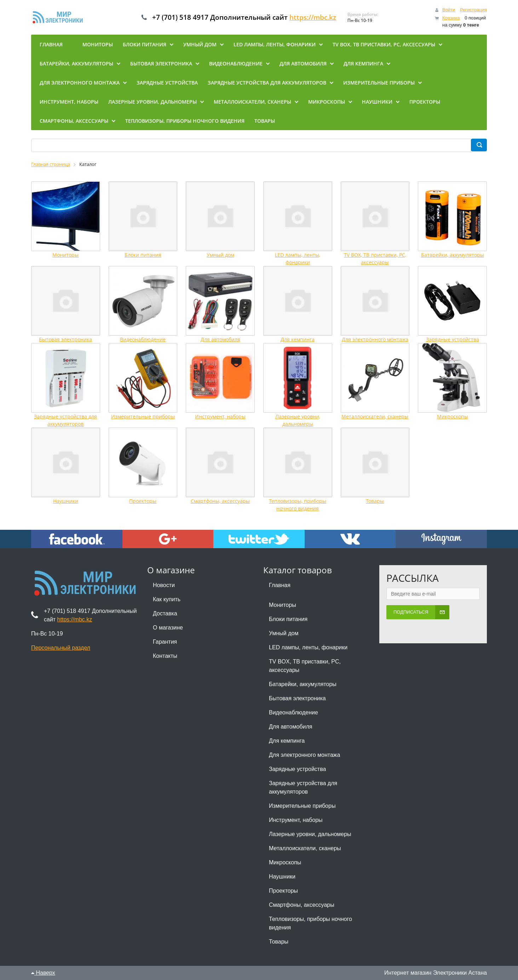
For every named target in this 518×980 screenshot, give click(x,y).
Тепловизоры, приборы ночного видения (310, 923)
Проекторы (143, 501)
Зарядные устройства (453, 339)
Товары (375, 501)
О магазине (168, 628)
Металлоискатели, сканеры (375, 416)
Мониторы (65, 255)
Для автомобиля (220, 339)
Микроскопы (453, 416)
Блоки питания (143, 255)
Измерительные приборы (143, 416)
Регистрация (473, 10)
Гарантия (165, 642)
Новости (164, 585)
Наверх (43, 973)
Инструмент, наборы (220, 416)
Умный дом (220, 255)
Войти (449, 10)
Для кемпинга (298, 339)
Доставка (165, 613)
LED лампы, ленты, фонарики (308, 647)
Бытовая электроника (65, 339)
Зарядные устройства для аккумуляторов (303, 787)
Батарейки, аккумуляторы (453, 255)
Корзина (451, 18)
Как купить (167, 599)
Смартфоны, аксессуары (220, 501)
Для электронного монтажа (375, 339)
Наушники (66, 501)
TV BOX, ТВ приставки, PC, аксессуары (305, 666)
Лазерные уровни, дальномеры (310, 834)
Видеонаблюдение (143, 339)
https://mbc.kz (319, 17)
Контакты (165, 656)
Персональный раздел (61, 648)
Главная (280, 585)
